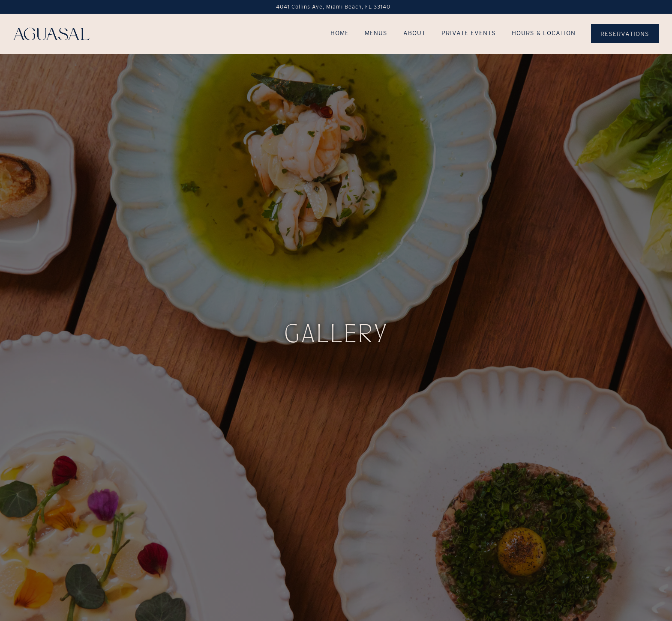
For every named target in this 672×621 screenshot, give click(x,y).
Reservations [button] (625, 34)
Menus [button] (376, 33)
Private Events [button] (469, 33)
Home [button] (340, 33)
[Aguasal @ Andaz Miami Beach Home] (51, 33)
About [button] (414, 33)
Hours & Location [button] (544, 33)
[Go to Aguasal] (333, 7)
